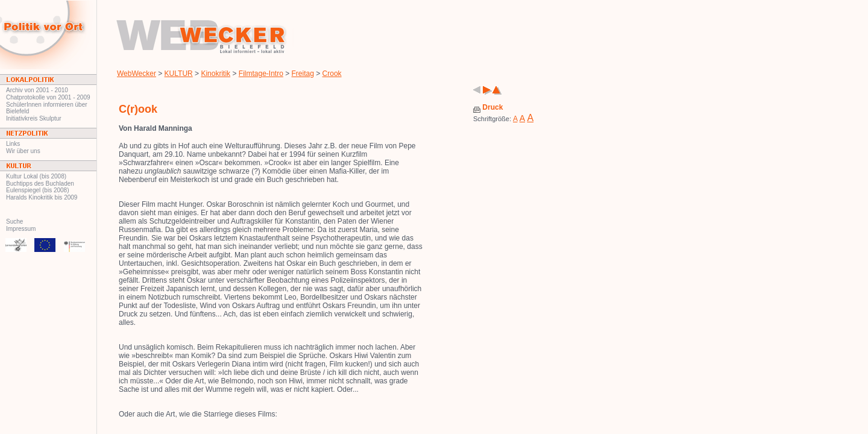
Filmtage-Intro (261, 74)
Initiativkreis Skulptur (34, 118)
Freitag (303, 74)
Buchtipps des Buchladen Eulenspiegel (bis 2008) (40, 187)
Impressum (21, 229)
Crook (332, 74)
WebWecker (137, 74)
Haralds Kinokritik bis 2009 (42, 197)
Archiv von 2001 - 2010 (37, 90)
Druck (488, 107)
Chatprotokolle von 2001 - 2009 (48, 97)
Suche (14, 222)
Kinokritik (215, 74)
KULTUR (179, 74)
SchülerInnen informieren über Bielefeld (47, 108)
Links (13, 144)
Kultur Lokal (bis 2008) (36, 176)
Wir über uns (23, 151)
